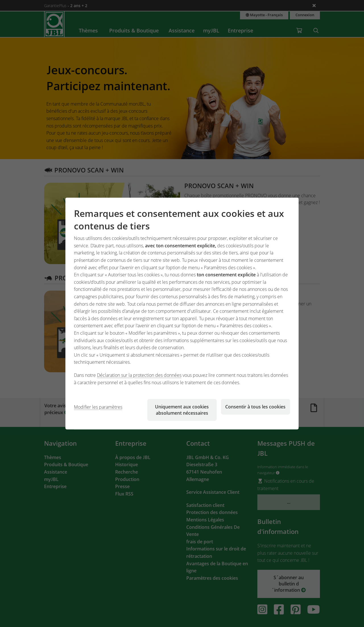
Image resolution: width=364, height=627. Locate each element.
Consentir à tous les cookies (255, 407)
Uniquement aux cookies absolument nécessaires (182, 410)
